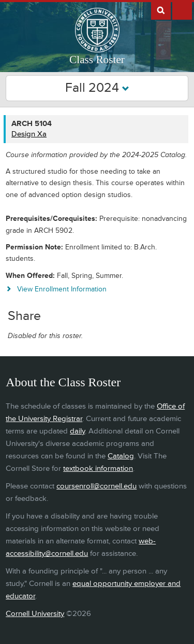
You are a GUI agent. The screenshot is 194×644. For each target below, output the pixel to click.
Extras (182, 10)
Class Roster (97, 60)
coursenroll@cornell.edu (96, 486)
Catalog (121, 456)
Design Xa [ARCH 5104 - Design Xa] (29, 134)
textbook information (98, 468)
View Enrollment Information (62, 289)
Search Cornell (161, 10)
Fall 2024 (97, 88)
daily (77, 431)
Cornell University (35, 614)
